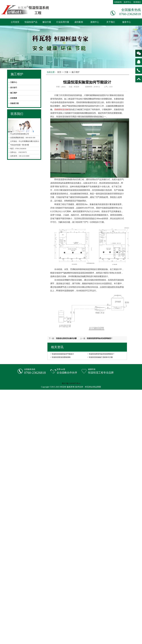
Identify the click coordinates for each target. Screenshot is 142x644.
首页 (59, 72)
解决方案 (47, 22)
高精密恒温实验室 (62, 110)
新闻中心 (95, 22)
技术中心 (128, 2)
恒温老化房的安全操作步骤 (66, 338)
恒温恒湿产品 (31, 22)
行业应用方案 (63, 22)
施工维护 (17, 74)
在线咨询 (118, 2)
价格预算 (14, 98)
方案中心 (14, 82)
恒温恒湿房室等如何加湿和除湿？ (100, 338)
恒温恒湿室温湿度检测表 (61, 357)
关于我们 (111, 22)
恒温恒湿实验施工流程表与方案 (101, 357)
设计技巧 (14, 88)
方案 (66, 72)
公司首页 (15, 22)
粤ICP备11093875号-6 (71, 383)
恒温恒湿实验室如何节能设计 (63, 354)
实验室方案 (14, 103)
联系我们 (137, 2)
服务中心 (127, 22)
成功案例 (79, 22)
